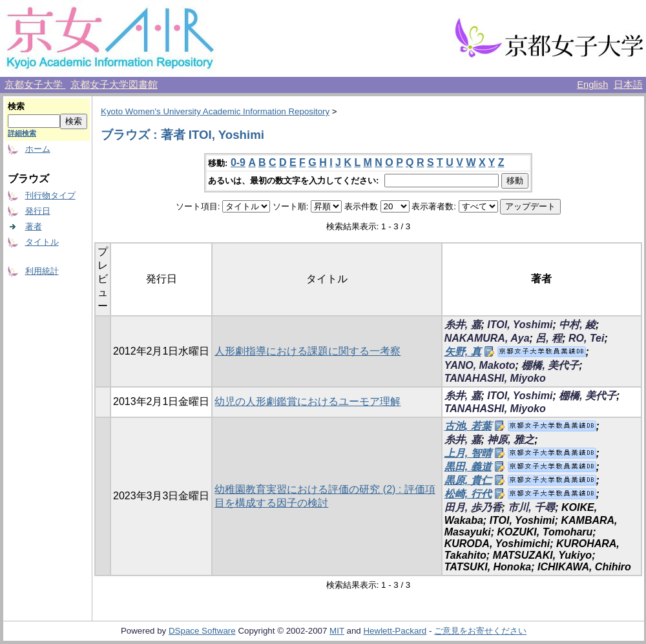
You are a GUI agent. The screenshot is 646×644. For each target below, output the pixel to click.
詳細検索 (22, 133)
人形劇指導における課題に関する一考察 (307, 351)
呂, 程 (549, 338)
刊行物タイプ (50, 195)
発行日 (38, 211)
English (592, 85)
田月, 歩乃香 (473, 507)
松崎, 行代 (468, 494)
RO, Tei (586, 338)
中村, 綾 (577, 325)
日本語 (628, 85)
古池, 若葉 (468, 426)
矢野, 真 (463, 352)
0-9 (238, 162)
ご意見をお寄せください (480, 631)
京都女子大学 (35, 85)
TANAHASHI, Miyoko (495, 378)
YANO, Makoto (480, 365)
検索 (16, 106)
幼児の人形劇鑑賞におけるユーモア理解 (307, 401)
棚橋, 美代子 (550, 365)
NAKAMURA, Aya (487, 338)
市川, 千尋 (531, 507)
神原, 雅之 (511, 440)
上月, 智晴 (468, 453)
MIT (337, 631)
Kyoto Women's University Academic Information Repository (215, 111)
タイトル (42, 242)
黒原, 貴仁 (468, 480)
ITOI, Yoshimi (520, 325)
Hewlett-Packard (395, 631)
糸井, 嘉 (463, 325)
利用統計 (42, 271)
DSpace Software (202, 631)
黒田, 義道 (468, 467)
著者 (34, 226)
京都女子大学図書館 (114, 85)
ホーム (38, 149)
